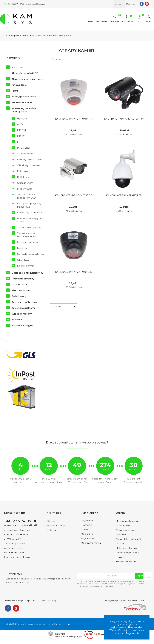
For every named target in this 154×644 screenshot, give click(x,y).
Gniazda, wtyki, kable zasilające (127, 555)
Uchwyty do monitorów (31, 254)
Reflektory (23, 177)
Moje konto (87, 538)
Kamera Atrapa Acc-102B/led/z (124, 119)
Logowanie (87, 520)
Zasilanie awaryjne (22, 325)
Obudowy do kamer (29, 165)
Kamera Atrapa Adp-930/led (74, 272)
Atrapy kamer (25, 154)
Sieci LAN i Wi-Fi (21, 290)
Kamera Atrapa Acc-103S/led (74, 195)
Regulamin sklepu (56, 526)
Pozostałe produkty (23, 279)
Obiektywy (23, 260)
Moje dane (87, 534)
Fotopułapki (24, 171)
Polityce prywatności (104, 586)
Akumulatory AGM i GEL (25, 73)
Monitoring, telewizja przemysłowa (24, 110)
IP (18, 142)
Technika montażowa (24, 302)
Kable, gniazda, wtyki (24, 97)
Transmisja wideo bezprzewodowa (27, 235)
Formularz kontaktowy (17, 557)
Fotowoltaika (19, 85)
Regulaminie (132, 633)
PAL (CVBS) (24, 148)
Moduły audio (25, 189)
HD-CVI (22, 130)
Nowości (86, 529)
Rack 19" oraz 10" (21, 284)
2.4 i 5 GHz (18, 67)
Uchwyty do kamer (28, 242)
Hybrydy (22, 118)
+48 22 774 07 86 (17, 4)
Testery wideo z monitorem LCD (26, 196)
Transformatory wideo (30, 227)
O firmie (50, 521)
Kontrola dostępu (22, 102)
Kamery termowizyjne (30, 159)
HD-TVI (21, 136)
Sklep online (89, 513)
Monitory (22, 248)
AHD (20, 124)
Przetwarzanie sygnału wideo (30, 220)
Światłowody (19, 296)
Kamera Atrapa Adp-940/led (74, 119)
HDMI (15, 91)
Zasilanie (17, 320)
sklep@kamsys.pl (39, 4)
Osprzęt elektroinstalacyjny (27, 273)
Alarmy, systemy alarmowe (27, 79)
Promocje (86, 525)
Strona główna (14, 36)
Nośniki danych (26, 266)
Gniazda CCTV (25, 183)
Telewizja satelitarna (24, 308)
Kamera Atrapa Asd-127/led (124, 195)
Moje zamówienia (91, 543)
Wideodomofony (22, 314)
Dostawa (51, 530)
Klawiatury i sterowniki (30, 213)
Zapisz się (141, 576)
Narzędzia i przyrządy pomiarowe (29, 205)
